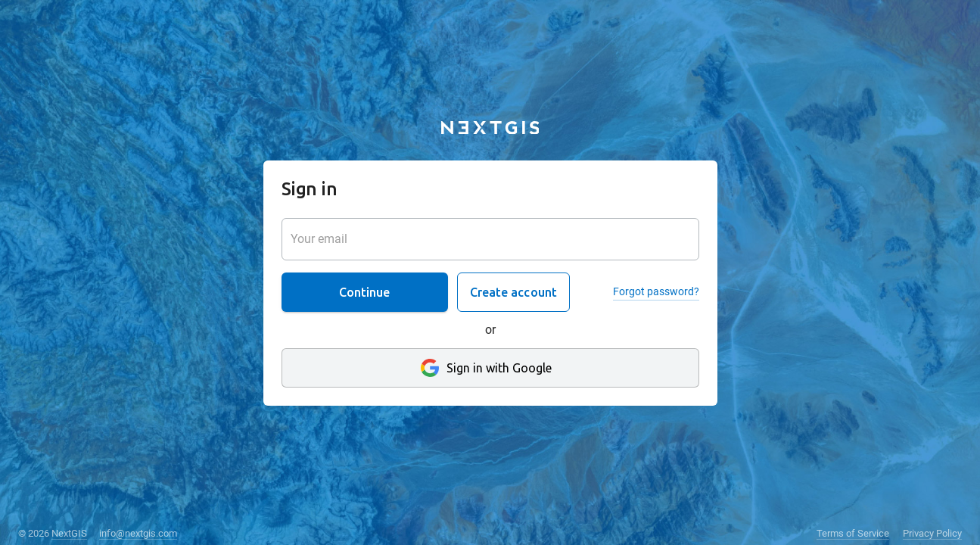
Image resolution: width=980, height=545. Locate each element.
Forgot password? (656, 291)
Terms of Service (853, 533)
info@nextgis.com (138, 533)
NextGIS (69, 533)
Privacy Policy (932, 533)
